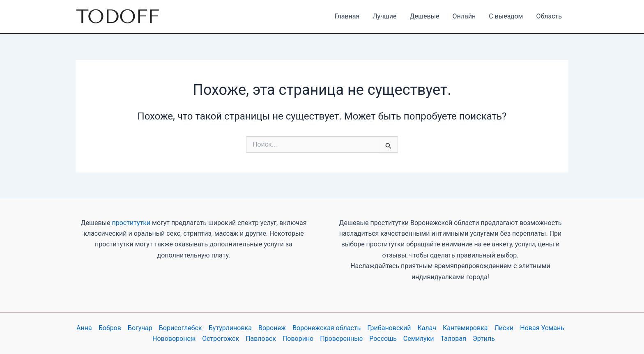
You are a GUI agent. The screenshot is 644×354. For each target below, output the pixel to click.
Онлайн (464, 16)
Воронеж (272, 328)
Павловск (261, 339)
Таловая (453, 339)
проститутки (131, 223)
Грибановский (389, 328)
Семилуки (419, 339)
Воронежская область (327, 328)
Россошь (383, 339)
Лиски (504, 328)
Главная (347, 16)
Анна (84, 328)
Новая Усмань (542, 328)
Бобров (110, 328)
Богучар (140, 328)
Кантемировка (465, 328)
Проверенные (341, 339)
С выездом (506, 16)
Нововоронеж (174, 339)
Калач (427, 328)
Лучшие (384, 16)
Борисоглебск (181, 328)
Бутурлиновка (230, 328)
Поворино (298, 339)
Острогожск (221, 339)
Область (549, 16)
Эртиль (484, 339)
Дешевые (425, 16)
